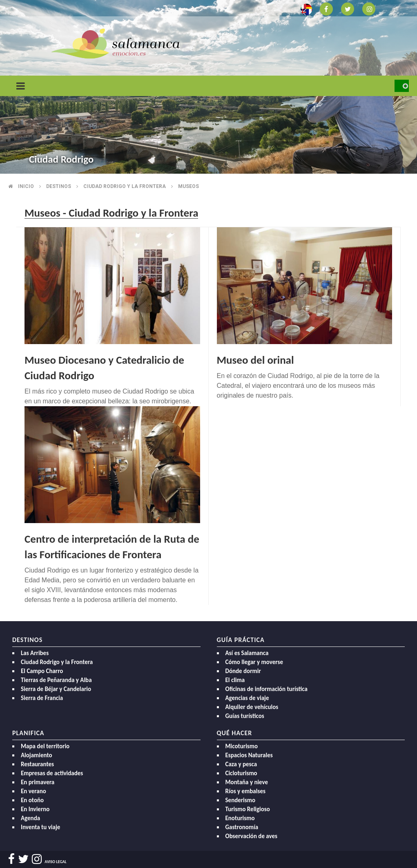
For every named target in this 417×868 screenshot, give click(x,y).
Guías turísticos (245, 716)
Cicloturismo (241, 773)
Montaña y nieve (247, 782)
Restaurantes (37, 764)
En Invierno (35, 809)
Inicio (26, 186)
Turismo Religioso (248, 809)
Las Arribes (35, 653)
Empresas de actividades (52, 773)
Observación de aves (252, 836)
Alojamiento (37, 755)
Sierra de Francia (42, 698)
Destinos (59, 186)
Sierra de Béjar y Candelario (56, 689)
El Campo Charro (42, 671)
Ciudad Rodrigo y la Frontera (57, 662)
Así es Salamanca (247, 653)
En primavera (38, 782)
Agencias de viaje (247, 698)
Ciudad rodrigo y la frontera (125, 186)
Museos (188, 186)
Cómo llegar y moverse (254, 662)
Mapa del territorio (45, 746)
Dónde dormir (243, 671)
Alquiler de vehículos (252, 707)
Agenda (30, 818)
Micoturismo (242, 746)
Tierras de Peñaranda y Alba (56, 680)
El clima (235, 680)
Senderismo (241, 800)
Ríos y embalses (245, 791)
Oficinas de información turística (266, 689)
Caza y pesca (241, 764)
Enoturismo (240, 818)
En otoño (32, 800)
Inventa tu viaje (40, 827)
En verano (33, 791)
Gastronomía (242, 827)
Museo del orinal (255, 360)
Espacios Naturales (249, 755)
